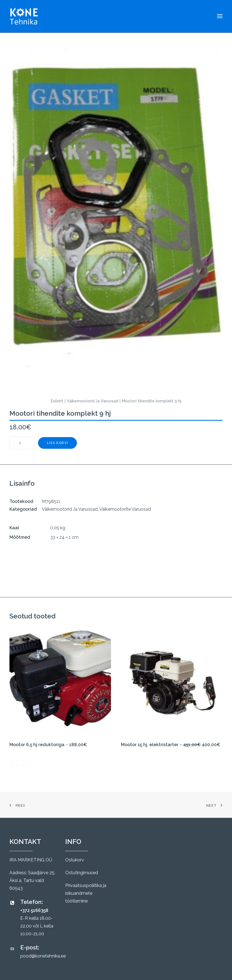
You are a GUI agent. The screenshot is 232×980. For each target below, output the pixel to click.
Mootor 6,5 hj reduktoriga (48, 745)
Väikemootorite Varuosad (125, 509)
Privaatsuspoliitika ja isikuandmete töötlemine (86, 893)
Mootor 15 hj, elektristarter (171, 745)
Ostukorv (75, 860)
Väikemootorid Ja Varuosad (93, 401)
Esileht (57, 401)
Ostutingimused (82, 873)
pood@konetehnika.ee (43, 956)
